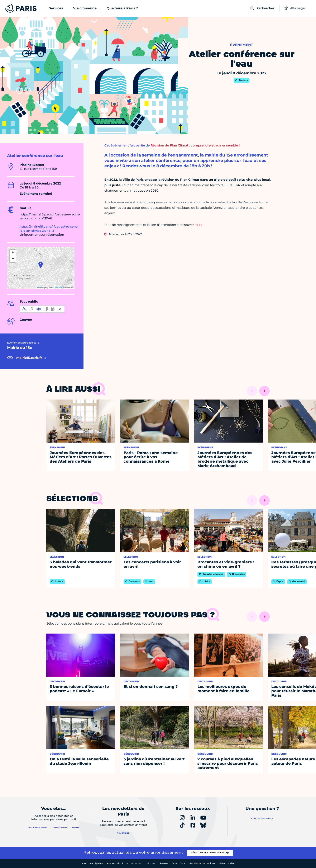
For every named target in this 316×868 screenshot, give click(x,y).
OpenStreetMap (59, 288)
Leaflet (41, 288)
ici (196, 225)
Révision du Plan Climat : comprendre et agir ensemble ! (195, 145)
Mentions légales (92, 863)
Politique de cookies (202, 863)
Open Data (179, 863)
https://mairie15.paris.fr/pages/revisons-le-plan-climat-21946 (49, 229)
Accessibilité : (131, 863)
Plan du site (227, 863)
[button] (41, 265)
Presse (164, 863)
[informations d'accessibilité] (42, 309)
